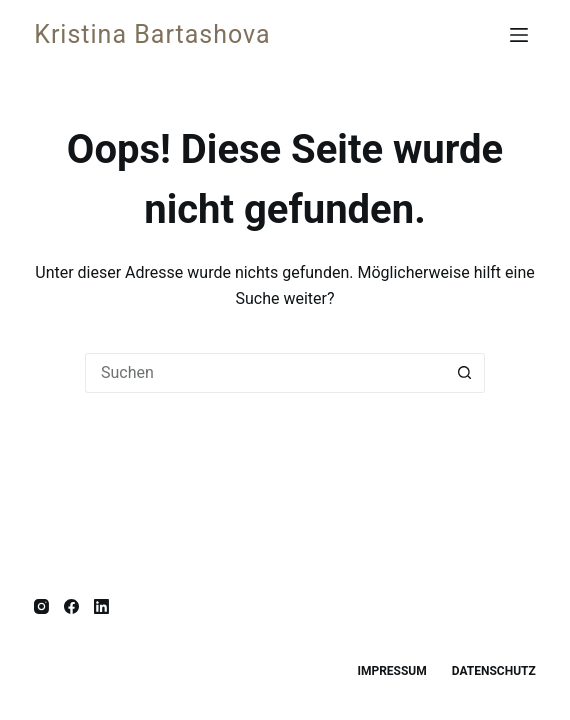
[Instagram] (41, 606)
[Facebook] (71, 606)
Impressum (391, 671)
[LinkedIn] (101, 606)
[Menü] (523, 35)
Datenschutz (494, 671)
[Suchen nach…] (265, 373)
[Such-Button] (465, 373)
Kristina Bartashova (152, 34)
